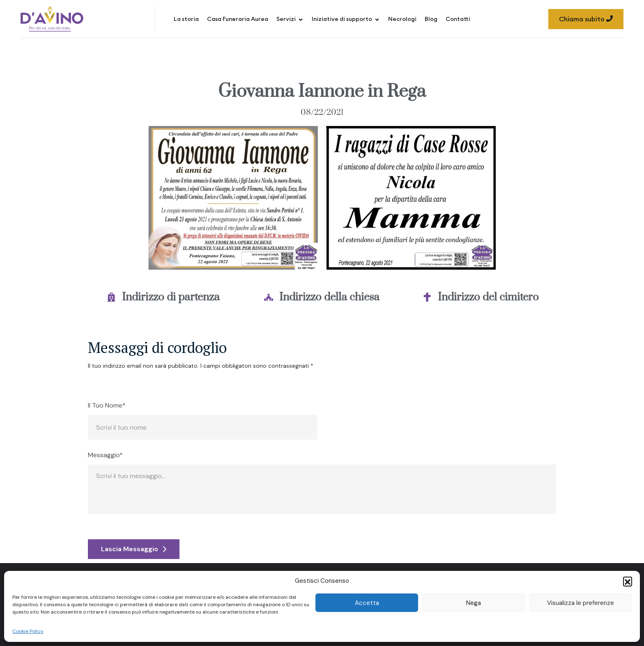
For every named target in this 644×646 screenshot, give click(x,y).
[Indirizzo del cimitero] (427, 297)
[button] (628, 581)
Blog (431, 19)
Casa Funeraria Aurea (238, 19)
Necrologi (402, 19)
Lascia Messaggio (134, 549)
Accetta (367, 603)
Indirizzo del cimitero (488, 297)
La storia (186, 19)
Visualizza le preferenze (581, 603)
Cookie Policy (28, 631)
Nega (474, 603)
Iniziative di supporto (346, 19)
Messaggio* (105, 455)
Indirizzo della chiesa (329, 297)
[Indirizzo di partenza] (111, 297)
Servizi (290, 19)
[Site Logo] (52, 19)
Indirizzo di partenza (171, 297)
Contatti (458, 19)
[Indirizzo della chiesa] (269, 297)
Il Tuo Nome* (107, 405)
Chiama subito (586, 19)
